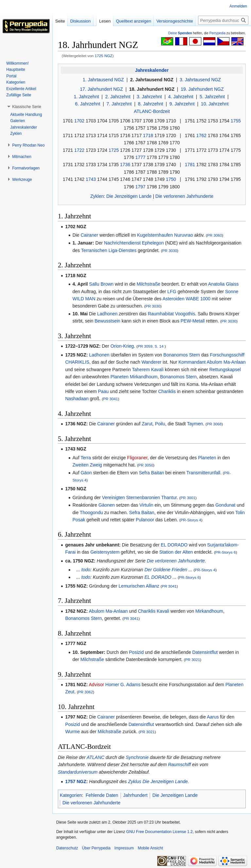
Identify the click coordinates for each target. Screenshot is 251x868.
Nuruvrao (184, 235)
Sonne (232, 292)
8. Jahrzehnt (151, 104)
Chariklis (167, 391)
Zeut (70, 692)
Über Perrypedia (96, 848)
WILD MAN (84, 299)
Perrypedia (217, 33)
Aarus (213, 717)
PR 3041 (110, 399)
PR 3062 (85, 692)
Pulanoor (145, 520)
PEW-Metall (193, 321)
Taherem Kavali (148, 370)
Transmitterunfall (203, 473)
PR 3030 (169, 251)
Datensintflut (205, 652)
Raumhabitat (161, 314)
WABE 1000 (198, 299)
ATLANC (95, 757)
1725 (114, 150)
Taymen (195, 424)
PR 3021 (193, 660)
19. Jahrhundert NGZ (202, 89)
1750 (171, 179)
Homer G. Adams (123, 685)
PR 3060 (215, 235)
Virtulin (147, 505)
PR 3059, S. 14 (151, 346)
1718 (148, 135)
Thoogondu (91, 513)
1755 (236, 121)
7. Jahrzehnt (119, 104)
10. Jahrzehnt (215, 104)
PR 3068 (214, 424)
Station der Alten (176, 552)
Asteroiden (173, 299)
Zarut (147, 424)
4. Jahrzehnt (181, 97)
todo (86, 570)
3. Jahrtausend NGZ (200, 80)
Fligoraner (137, 458)
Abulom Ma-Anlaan (226, 362)
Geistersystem (105, 552)
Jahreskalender (152, 70)
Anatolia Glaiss (223, 284)
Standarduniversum (78, 772)
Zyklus (135, 781)
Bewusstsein (107, 321)
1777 (140, 157)
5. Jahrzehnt (212, 97)
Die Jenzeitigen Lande (129, 196)
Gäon (86, 473)
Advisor (97, 685)
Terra (86, 458)
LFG (172, 292)
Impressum (124, 848)
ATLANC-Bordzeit (152, 111)
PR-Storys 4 (191, 520)
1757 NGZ (76, 781)
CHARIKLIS (77, 362)
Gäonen (107, 505)
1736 (125, 165)
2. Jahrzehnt (118, 97)
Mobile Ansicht (150, 848)
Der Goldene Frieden (166, 570)
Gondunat (226, 505)
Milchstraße (148, 284)
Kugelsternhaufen (155, 235)
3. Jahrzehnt (149, 97)
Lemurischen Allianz (139, 586)
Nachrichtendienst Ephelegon (134, 243)
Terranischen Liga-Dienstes (109, 250)
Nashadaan (77, 399)
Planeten (119, 377)
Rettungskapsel (225, 370)
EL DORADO (174, 545)
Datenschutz (67, 848)
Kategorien (71, 795)
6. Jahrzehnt (88, 104)
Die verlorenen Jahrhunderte (184, 196)
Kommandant (192, 362)
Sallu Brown (101, 284)
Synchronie (137, 757)
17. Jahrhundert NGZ (102, 89)
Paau (103, 391)
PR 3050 (146, 465)
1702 (79, 121)
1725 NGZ (104, 56)
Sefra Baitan (151, 473)
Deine (180, 33)
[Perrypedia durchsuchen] (223, 20)
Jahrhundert (135, 795)
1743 (91, 179)
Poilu (160, 424)
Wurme (72, 732)
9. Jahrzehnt (182, 104)
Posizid (136, 652)
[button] (27, 107)
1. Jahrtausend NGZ (103, 80)
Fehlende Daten (102, 795)
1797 (140, 187)
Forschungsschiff (227, 355)
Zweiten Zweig (87, 465)
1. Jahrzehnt (86, 97)
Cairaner (90, 235)
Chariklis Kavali (154, 611)
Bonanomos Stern (182, 355)
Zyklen (97, 196)
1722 (79, 150)
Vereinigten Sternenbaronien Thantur (139, 497)
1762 (201, 135)
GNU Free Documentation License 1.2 (159, 832)
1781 (190, 165)
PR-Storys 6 (226, 552)
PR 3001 (188, 498)
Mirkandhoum (144, 377)
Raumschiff (179, 765)
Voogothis (185, 314)
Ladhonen (107, 314)
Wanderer (151, 362)
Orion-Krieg (122, 346)
